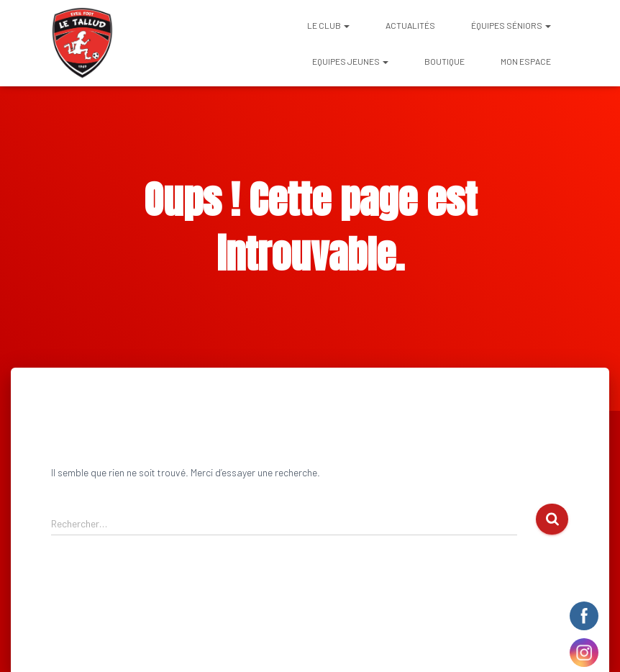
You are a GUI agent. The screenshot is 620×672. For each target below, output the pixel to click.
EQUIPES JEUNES (350, 61)
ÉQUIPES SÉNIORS (511, 25)
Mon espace (526, 61)
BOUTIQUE (445, 61)
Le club (328, 25)
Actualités (410, 25)
